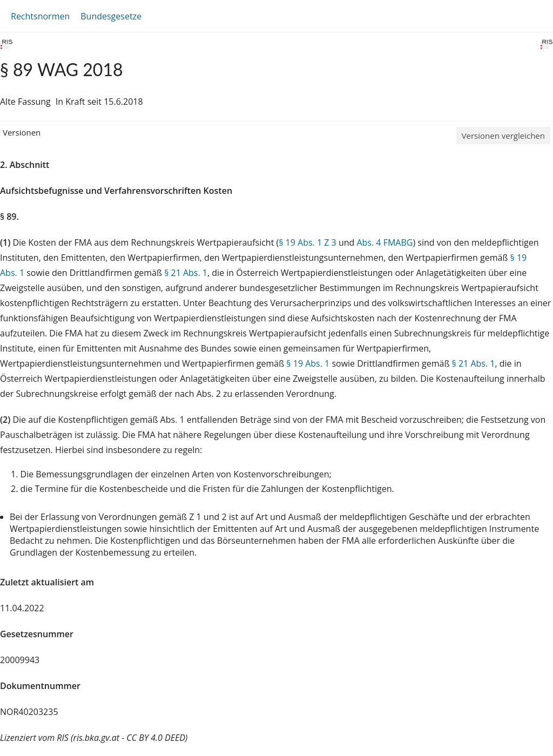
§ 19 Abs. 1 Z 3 (307, 242)
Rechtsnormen (40, 16)
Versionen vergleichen (503, 136)
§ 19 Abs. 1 (308, 363)
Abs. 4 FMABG (385, 242)
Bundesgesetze (111, 16)
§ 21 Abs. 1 (186, 273)
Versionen (22, 132)
